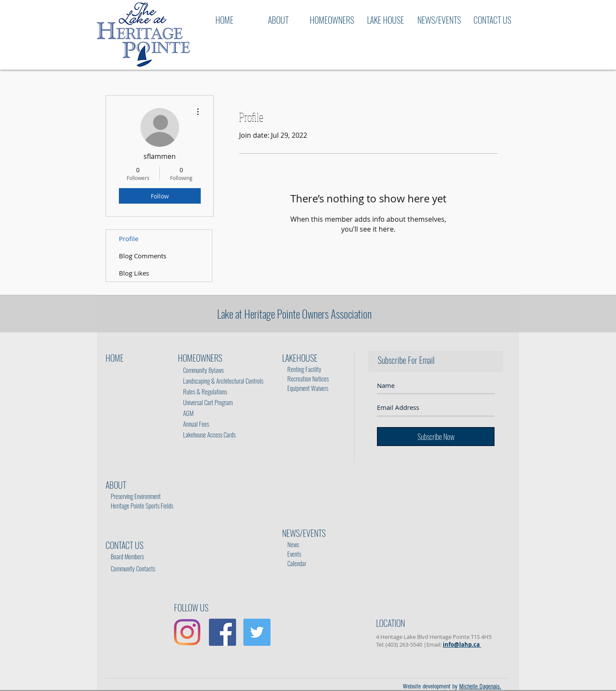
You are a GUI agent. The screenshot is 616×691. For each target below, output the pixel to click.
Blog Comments (143, 256)
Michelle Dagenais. (480, 686)
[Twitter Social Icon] (257, 632)
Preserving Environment (136, 496)
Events (292, 549)
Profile (129, 239)
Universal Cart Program (208, 402)
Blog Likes (134, 273)
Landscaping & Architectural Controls (221, 381)
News (291, 544)
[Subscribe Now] (436, 437)
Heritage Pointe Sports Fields (142, 505)
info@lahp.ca (462, 645)
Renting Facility (302, 369)
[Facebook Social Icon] (222, 632)
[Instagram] (187, 632)
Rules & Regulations (203, 391)
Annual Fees (193, 424)
